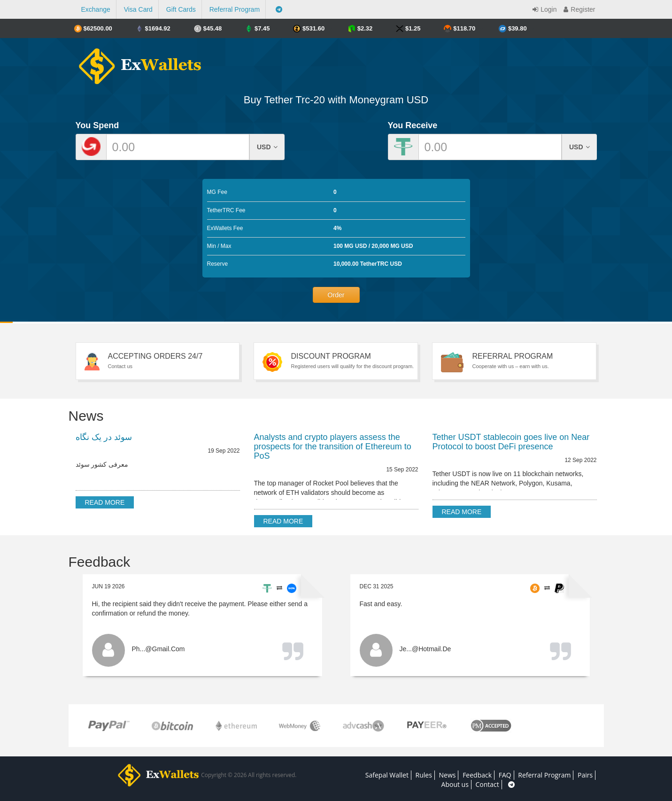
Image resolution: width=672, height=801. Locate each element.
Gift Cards (181, 9)
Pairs (585, 775)
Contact (487, 784)
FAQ (505, 775)
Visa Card (138, 9)
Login (543, 9)
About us (455, 784)
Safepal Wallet (387, 775)
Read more (105, 502)
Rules (424, 775)
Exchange (96, 9)
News (448, 775)
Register (578, 9)
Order (336, 295)
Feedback (477, 775)
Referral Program (235, 9)
